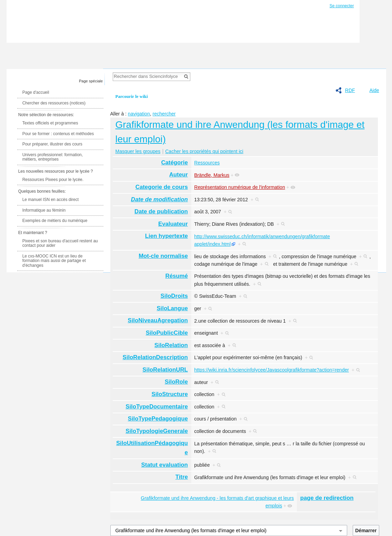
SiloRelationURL (165, 370)
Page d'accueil (36, 92)
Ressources (207, 163)
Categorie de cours (162, 187)
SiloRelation (171, 345)
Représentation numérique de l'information (239, 187)
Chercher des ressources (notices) (54, 103)
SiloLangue (172, 308)
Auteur (179, 175)
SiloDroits (174, 296)
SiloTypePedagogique (158, 419)
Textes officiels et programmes (50, 123)
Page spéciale (91, 81)
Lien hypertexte (167, 236)
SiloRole (176, 382)
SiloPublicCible (167, 333)
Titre (182, 477)
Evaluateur (173, 224)
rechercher (164, 114)
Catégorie (174, 163)
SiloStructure (169, 394)
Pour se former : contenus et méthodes (58, 134)
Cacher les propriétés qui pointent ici (204, 151)
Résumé (177, 276)
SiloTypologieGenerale (157, 431)
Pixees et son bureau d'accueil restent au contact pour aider (60, 243)
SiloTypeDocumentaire (157, 407)
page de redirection (327, 498)
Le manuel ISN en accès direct (51, 200)
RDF (350, 90)
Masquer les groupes (138, 151)
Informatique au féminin (44, 210)
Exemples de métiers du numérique (55, 221)
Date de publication (161, 211)
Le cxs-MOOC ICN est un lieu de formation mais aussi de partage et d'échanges (54, 261)
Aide (374, 90)
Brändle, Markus (212, 175)
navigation (139, 114)
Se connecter (342, 6)
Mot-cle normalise (163, 256)
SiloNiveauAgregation (158, 320)
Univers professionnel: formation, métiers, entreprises (53, 157)
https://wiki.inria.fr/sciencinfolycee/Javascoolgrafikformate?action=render (272, 370)
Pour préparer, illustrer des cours (52, 144)
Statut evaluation (165, 465)
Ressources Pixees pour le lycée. (53, 180)
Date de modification (159, 199)
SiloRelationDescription (155, 357)
